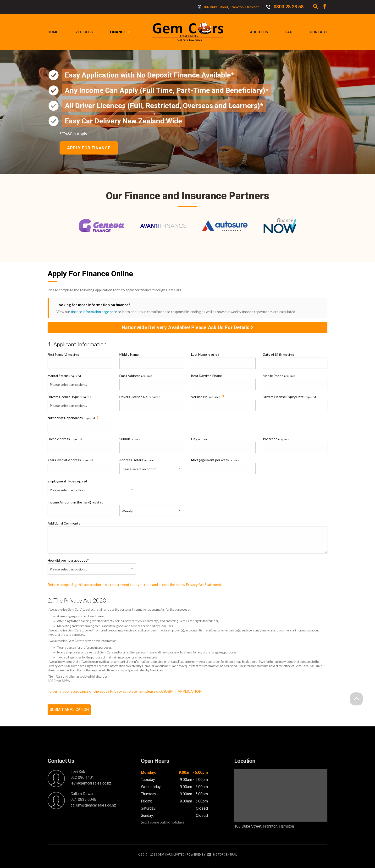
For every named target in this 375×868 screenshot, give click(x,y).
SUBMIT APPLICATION (69, 712)
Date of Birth (279, 356)
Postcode (276, 440)
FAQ (289, 32)
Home (53, 32)
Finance (120, 32)
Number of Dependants (74, 418)
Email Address (136, 377)
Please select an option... (68, 385)
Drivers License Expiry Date (289, 398)
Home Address (65, 440)
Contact (319, 32)
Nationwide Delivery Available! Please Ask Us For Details (187, 329)
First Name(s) (63, 356)
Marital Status (64, 377)
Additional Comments (64, 524)
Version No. (208, 397)
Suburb (131, 440)
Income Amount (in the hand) (75, 503)
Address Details (137, 461)
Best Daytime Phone (207, 377)
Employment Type (92, 488)
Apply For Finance (90, 148)
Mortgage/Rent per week (216, 461)
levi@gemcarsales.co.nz (91, 786)
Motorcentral (222, 857)
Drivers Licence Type (69, 398)
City (200, 440)
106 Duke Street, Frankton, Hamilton (231, 7)
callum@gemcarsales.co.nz (93, 808)
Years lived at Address (70, 461)
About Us (259, 32)
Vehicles (84, 32)
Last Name (205, 356)
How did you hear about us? (68, 561)
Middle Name (129, 356)
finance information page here (94, 313)
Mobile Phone (279, 377)
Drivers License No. (140, 398)
